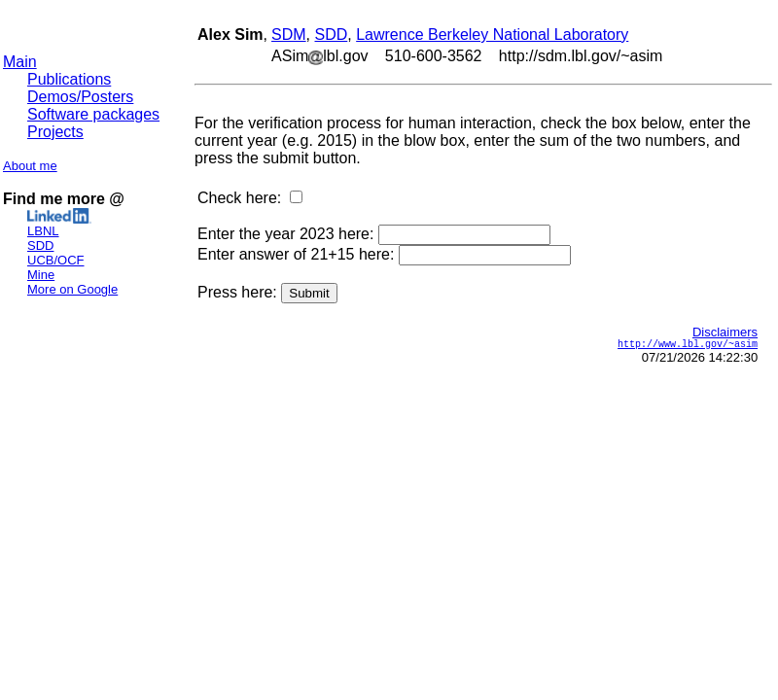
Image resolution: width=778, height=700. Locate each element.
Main (20, 62)
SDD (40, 245)
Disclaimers (725, 332)
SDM (289, 35)
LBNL (43, 231)
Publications (69, 79)
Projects (55, 132)
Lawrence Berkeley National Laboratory (492, 35)
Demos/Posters (80, 97)
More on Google (72, 289)
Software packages (93, 114)
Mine (41, 275)
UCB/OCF (56, 260)
